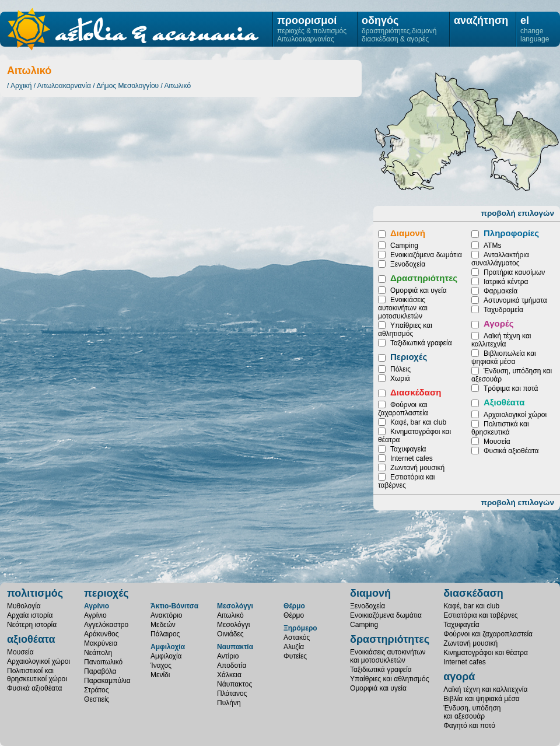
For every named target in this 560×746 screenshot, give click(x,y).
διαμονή (370, 593)
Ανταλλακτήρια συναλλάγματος (500, 259)
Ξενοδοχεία (408, 264)
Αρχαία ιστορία (30, 615)
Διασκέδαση (416, 392)
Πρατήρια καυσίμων (514, 272)
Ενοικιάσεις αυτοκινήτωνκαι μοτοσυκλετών (388, 656)
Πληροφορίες (511, 233)
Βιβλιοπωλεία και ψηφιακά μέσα (504, 358)
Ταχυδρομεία (503, 310)
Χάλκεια (229, 675)
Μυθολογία (24, 606)
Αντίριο (228, 656)
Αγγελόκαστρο (106, 625)
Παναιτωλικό (103, 662)
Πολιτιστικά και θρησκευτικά (500, 428)
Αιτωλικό (178, 86)
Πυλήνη (229, 703)
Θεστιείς (97, 699)
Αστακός (297, 638)
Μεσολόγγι (517, 144)
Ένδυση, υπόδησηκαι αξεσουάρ (472, 712)
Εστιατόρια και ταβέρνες (480, 615)
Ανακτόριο (166, 615)
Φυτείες (295, 656)
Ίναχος (161, 666)
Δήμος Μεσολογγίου (127, 86)
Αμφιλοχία (168, 647)
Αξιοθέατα (504, 402)
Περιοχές (409, 357)
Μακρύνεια (101, 643)
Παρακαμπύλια (107, 681)
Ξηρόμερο (300, 628)
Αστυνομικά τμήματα (515, 300)
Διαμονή (408, 233)
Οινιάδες (419, 137)
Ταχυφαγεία (408, 449)
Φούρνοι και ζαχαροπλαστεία (403, 409)
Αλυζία (294, 647)
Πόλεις (400, 369)
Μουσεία (497, 442)
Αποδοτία (232, 666)
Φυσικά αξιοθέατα (511, 451)
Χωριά (400, 379)
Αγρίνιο (97, 606)
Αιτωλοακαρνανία (64, 86)
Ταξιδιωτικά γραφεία (421, 343)
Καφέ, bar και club (418, 422)
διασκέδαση (473, 593)
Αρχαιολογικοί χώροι (515, 415)
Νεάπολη (98, 653)
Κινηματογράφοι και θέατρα (486, 653)
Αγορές (499, 323)
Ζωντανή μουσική (417, 468)
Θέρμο (294, 606)
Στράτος (96, 690)
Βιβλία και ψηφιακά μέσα (482, 699)
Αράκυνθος (101, 634)
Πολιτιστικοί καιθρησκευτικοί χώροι (37, 675)
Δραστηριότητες (424, 278)
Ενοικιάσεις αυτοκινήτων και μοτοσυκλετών (403, 308)
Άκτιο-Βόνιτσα (174, 606)
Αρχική (21, 86)
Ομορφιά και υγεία (419, 290)
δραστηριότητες (390, 639)
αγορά (459, 677)
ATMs (492, 246)
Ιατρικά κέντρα (506, 282)
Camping (404, 246)
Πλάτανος (232, 694)
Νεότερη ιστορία (32, 625)
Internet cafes (412, 458)
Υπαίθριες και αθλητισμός (405, 330)
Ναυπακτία (235, 647)
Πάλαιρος (165, 634)
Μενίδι (160, 675)
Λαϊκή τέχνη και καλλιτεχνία (501, 340)
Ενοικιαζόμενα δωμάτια (426, 255)
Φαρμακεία (501, 291)
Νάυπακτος (235, 684)
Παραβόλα (100, 671)
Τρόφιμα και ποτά (511, 388)
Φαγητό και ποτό (469, 726)
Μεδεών (163, 625)
